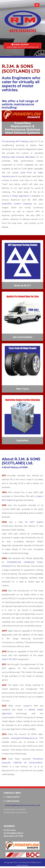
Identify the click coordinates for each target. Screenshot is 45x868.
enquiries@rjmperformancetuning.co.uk (22, 47)
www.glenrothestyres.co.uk (24, 738)
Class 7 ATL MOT (10, 659)
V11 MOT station (34, 522)
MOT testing (22, 141)
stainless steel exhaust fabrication (19, 157)
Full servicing (8, 141)
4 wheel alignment (19, 196)
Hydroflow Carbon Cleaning (17, 204)
